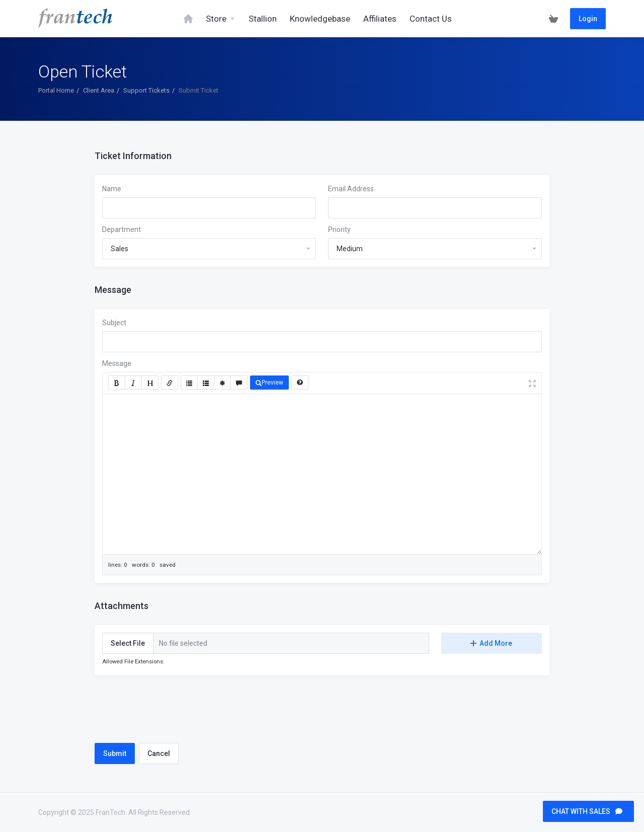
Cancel (159, 753)
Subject (114, 323)
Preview (269, 383)
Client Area (99, 90)
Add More (491, 643)
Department (122, 230)
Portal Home (56, 90)
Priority (339, 230)
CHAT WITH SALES (587, 811)
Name (112, 189)
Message (117, 363)
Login (588, 19)
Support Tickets (146, 90)
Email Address (351, 189)
